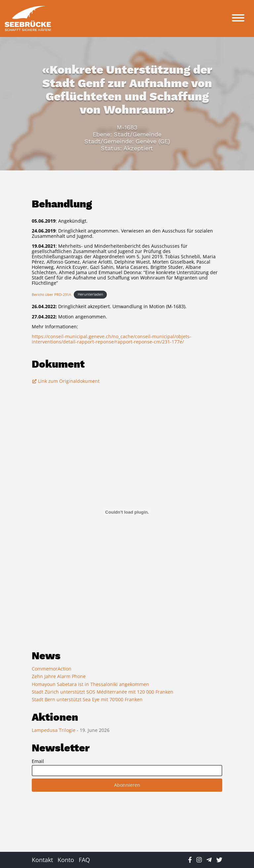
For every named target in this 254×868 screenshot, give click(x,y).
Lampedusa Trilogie (54, 730)
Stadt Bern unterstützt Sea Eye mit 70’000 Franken (87, 699)
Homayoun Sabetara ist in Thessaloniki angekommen (90, 684)
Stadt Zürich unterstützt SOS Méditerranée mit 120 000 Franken (103, 692)
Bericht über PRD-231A (51, 294)
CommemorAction (52, 669)
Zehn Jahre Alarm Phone (59, 676)
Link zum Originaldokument (66, 381)
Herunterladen (90, 294)
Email (38, 761)
